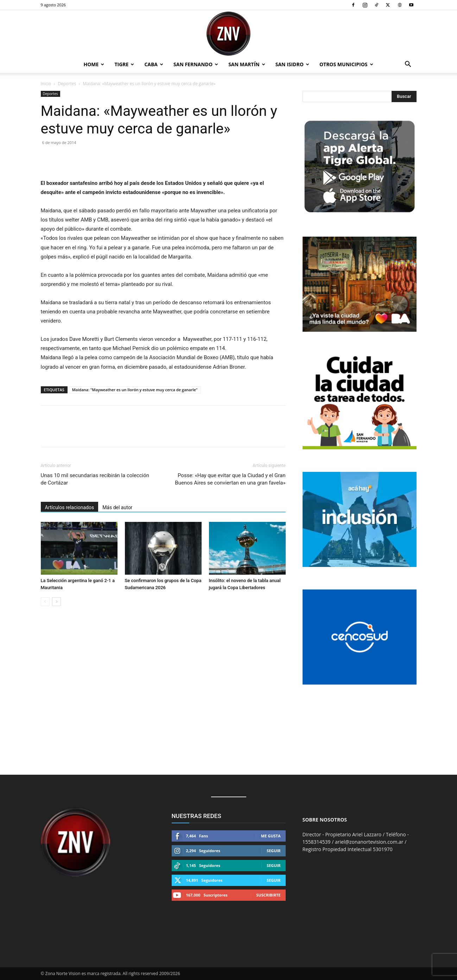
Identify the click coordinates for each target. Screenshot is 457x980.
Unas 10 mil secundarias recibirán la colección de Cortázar (95, 479)
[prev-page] (45, 602)
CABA (154, 64)
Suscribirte (268, 895)
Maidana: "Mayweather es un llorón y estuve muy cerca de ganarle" (135, 390)
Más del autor (117, 507)
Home (94, 64)
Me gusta (271, 836)
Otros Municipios (346, 64)
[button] (408, 65)
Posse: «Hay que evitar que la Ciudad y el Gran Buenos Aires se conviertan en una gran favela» (230, 479)
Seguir (274, 851)
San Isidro (292, 64)
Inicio (46, 84)
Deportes (67, 84)
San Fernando (196, 64)
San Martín (247, 64)
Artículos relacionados (70, 507)
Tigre (124, 64)
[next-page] (56, 602)
